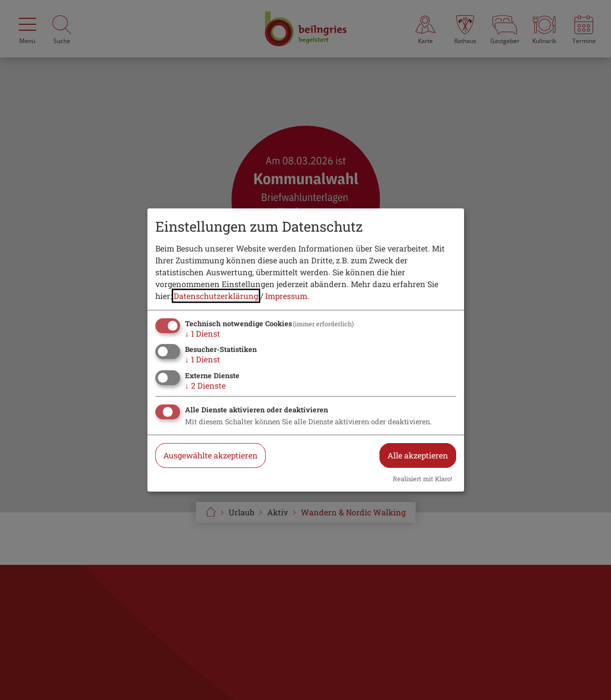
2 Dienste (205, 385)
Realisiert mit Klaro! (423, 479)
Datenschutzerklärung (216, 296)
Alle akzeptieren (418, 455)
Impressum (286, 296)
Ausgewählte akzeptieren (211, 455)
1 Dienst (203, 333)
